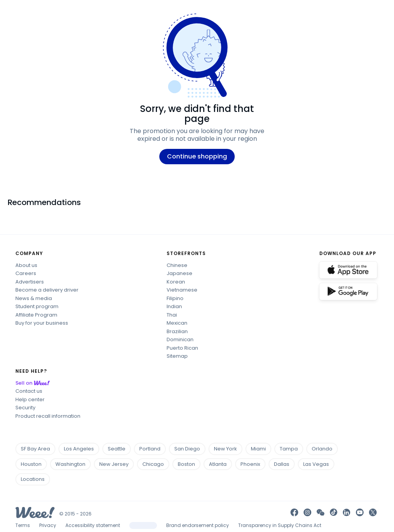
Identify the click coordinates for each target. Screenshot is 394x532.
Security (25, 408)
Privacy (48, 525)
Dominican (180, 339)
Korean (176, 282)
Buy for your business (42, 323)
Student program (37, 306)
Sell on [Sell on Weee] (33, 383)
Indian (174, 306)
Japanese (179, 273)
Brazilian (177, 331)
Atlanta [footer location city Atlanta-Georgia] (220, 464)
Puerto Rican (182, 348)
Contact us (29, 391)
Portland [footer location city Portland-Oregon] (152, 449)
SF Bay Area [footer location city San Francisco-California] (38, 449)
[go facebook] (294, 512)
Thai (172, 315)
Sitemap (177, 356)
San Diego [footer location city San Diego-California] (189, 449)
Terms (23, 525)
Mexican (177, 323)
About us (26, 265)
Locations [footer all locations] (33, 479)
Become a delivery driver (47, 290)
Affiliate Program (36, 315)
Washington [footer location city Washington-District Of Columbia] (73, 464)
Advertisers (30, 282)
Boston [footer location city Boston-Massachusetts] (189, 464)
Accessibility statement (93, 525)
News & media (34, 298)
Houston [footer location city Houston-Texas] (33, 464)
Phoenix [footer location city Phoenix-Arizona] (253, 464)
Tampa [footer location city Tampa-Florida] (291, 449)
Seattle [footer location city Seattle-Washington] (119, 449)
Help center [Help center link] (30, 399)
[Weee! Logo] (35, 512)
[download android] (348, 292)
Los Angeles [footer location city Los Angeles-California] (81, 449)
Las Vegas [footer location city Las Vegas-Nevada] (318, 464)
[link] (347, 512)
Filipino (175, 298)
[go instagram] (307, 512)
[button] (321, 512)
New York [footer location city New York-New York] (228, 449)
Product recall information (48, 416)
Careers (26, 273)
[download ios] (348, 270)
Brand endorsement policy (198, 525)
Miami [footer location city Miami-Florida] (261, 449)
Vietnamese (182, 290)
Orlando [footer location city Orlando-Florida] (324, 449)
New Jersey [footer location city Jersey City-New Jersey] (116, 464)
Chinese (177, 265)
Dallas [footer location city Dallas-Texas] (284, 464)
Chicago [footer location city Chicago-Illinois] (155, 464)
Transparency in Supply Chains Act (280, 525)
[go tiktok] (334, 512)
